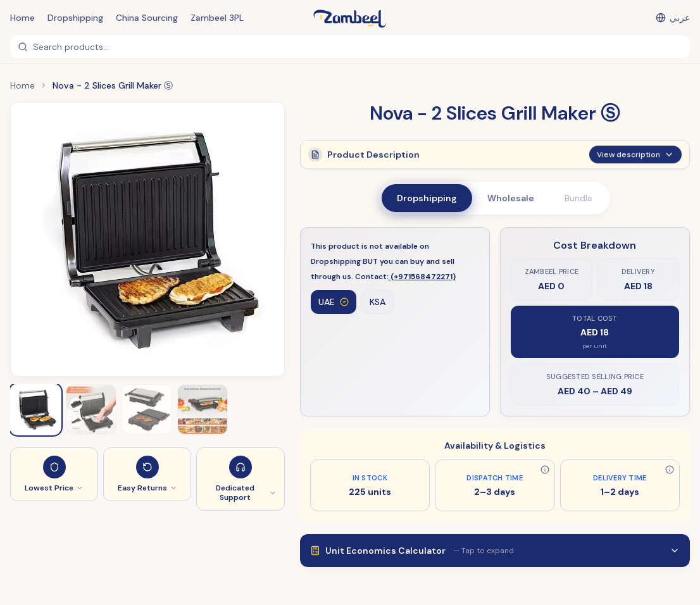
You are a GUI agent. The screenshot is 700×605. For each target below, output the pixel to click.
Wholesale (511, 198)
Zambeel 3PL (217, 18)
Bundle (578, 198)
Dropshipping (75, 18)
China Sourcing (147, 18)
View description (635, 161)
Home (22, 18)
